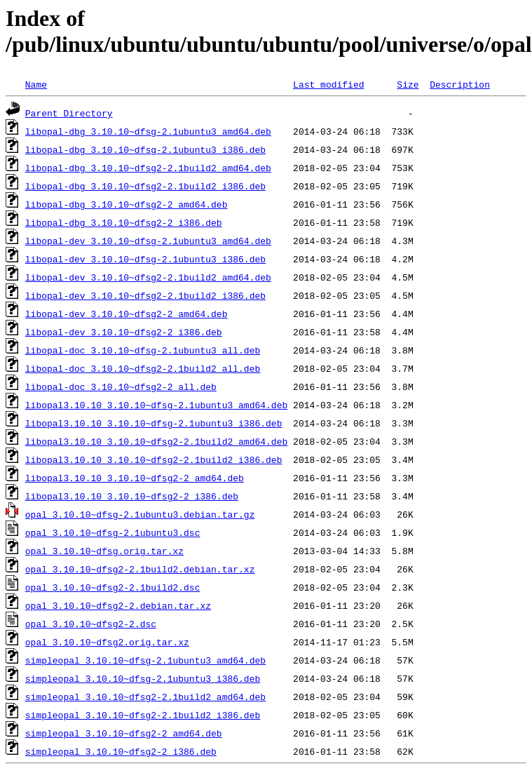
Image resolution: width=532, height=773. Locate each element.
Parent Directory (69, 113)
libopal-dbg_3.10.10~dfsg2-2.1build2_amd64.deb (148, 168)
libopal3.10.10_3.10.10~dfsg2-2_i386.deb (132, 496)
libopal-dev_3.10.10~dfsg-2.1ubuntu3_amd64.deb (148, 241)
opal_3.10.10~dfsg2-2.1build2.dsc (113, 587)
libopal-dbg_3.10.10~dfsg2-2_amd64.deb (127, 204)
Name (36, 84)
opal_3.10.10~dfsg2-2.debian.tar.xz (118, 605)
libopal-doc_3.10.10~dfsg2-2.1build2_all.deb (143, 368)
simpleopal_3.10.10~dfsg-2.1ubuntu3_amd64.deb (145, 660)
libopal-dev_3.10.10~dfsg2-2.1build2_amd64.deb (148, 277)
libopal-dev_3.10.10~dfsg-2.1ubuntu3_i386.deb (145, 259)
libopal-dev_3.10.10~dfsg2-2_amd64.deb (127, 314)
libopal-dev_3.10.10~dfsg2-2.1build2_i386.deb (145, 295)
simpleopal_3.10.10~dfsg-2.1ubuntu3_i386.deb (143, 678)
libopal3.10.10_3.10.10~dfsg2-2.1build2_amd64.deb (156, 441)
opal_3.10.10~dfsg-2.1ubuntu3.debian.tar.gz (140, 514)
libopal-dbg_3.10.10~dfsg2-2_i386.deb (124, 222)
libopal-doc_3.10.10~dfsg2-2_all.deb (121, 387)
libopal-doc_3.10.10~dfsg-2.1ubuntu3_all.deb (143, 350)
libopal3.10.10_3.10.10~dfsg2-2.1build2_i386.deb (154, 459)
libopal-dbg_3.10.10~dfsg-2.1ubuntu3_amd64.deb (148, 131)
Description (460, 84)
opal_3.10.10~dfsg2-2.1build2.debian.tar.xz (140, 569)
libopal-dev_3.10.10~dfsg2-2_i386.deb (124, 332)
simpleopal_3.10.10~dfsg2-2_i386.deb (121, 751)
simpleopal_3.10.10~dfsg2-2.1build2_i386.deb (143, 715)
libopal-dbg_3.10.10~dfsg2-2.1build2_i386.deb (145, 186)
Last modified (328, 84)
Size (408, 84)
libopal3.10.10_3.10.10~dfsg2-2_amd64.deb (135, 478)
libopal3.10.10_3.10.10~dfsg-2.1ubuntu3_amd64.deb (156, 405)
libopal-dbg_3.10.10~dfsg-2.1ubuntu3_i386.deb (145, 149)
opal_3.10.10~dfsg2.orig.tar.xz (107, 642)
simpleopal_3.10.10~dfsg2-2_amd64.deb (124, 733)
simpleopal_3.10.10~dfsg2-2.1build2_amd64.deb (145, 697)
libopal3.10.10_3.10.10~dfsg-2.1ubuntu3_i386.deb (154, 423)
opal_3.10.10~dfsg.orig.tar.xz (104, 551)
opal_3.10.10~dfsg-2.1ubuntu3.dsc (113, 532)
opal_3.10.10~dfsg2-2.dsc (91, 624)
